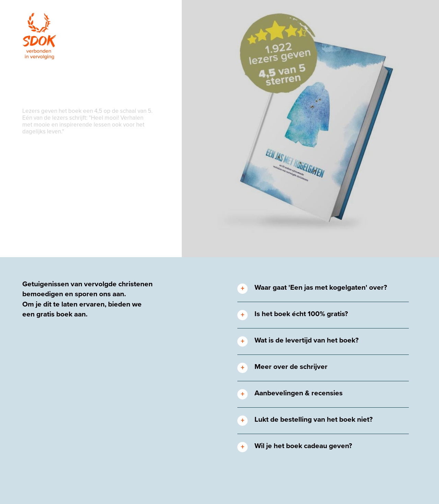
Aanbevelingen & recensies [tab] (299, 393)
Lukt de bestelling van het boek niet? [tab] (314, 419)
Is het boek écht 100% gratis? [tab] (301, 314)
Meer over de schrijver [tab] (291, 367)
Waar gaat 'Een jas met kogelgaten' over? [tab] (321, 287)
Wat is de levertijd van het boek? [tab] (307, 340)
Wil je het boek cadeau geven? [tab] (303, 446)
